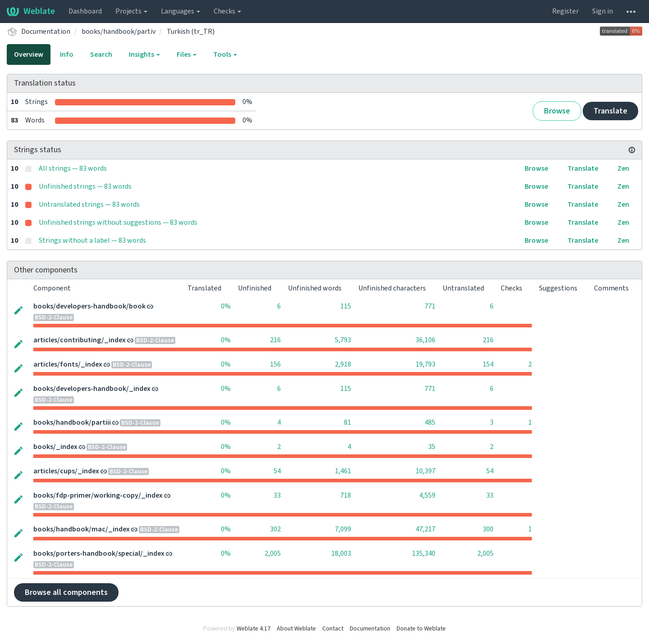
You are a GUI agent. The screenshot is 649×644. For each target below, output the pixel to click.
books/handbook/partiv (119, 32)
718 (346, 495)
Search (101, 54)
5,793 (343, 340)
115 (346, 306)
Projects (131, 11)
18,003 (341, 553)
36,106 (425, 340)
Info (67, 54)
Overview (29, 54)
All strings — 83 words (73, 168)
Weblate (31, 11)
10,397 (425, 471)
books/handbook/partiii (72, 422)
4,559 (427, 495)
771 (430, 306)
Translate (610, 111)
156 (275, 364)
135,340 (424, 553)
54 (277, 471)
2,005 (273, 553)
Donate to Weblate (421, 629)
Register (565, 11)
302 (275, 529)
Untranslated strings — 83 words (89, 204)
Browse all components (66, 592)
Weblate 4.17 (254, 629)
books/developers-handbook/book (89, 306)
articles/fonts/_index (68, 364)
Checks (227, 11)
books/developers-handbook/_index (92, 389)
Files (187, 54)
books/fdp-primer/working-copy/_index (98, 495)
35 (432, 447)
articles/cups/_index (66, 471)
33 (277, 495)
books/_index (55, 447)
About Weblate (296, 629)
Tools (225, 54)
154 (488, 364)
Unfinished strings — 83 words (85, 186)
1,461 (343, 471)
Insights (144, 54)
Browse (557, 111)
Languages (181, 11)
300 (488, 529)
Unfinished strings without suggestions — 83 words (118, 222)
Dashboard (85, 11)
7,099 (343, 529)
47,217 (425, 529)
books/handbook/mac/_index (82, 529)
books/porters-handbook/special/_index (99, 553)
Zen (623, 168)
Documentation (46, 32)
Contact (333, 629)
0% (226, 306)
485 (430, 422)
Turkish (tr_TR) (191, 32)
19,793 (425, 364)
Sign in (603, 11)
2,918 (343, 364)
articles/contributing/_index (80, 340)
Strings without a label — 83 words (92, 240)
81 (347, 422)
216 (275, 340)
